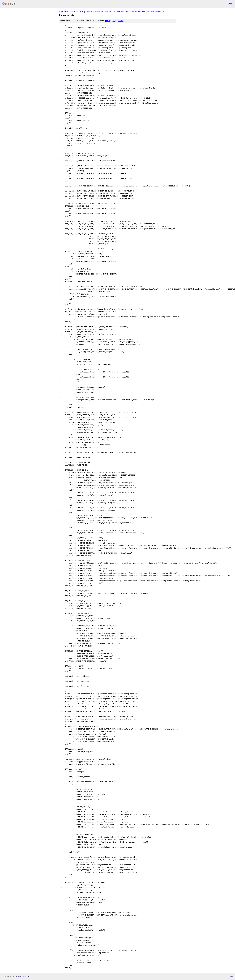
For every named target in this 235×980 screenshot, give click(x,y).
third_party (76, 12)
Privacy (21, 976)
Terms (28, 976)
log (114, 21)
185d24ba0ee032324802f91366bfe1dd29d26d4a (140, 12)
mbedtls (109, 12)
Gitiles (14, 976)
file (108, 21)
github (87, 12)
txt (225, 976)
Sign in (230, 4)
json (231, 976)
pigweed (63, 12)
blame (121, 21)
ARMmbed (98, 12)
